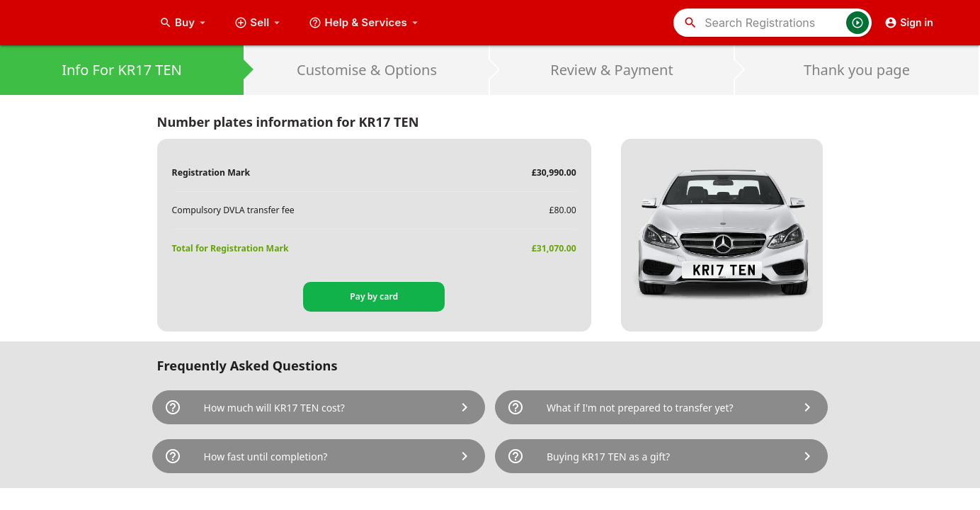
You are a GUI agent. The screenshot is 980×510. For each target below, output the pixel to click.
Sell (259, 23)
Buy (184, 23)
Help (365, 23)
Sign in (909, 23)
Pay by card (374, 296)
